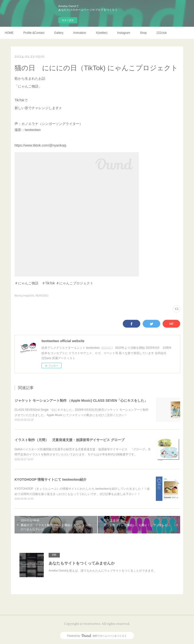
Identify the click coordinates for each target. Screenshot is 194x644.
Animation (80, 33)
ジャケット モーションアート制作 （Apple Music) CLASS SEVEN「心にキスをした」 (81, 400)
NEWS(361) (42, 296)
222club (162, 33)
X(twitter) (102, 33)
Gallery (59, 33)
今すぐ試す (68, 20)
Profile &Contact (34, 33)
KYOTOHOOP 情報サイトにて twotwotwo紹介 (51, 479)
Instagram (124, 33)
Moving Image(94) (24, 296)
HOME (9, 33)
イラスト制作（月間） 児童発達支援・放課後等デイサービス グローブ (70, 440)
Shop (143, 33)
